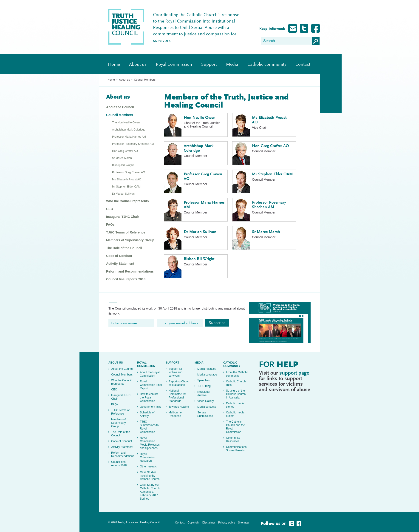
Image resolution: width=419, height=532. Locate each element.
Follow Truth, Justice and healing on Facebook (316, 28)
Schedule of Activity (147, 414)
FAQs (110, 225)
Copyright (193, 523)
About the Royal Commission (150, 374)
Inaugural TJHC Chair (123, 217)
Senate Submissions (205, 414)
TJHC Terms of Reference (126, 232)
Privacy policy (227, 523)
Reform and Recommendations (130, 271)
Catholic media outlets (235, 414)
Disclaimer (209, 523)
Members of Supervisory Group (130, 240)
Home (114, 65)
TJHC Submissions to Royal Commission (149, 427)
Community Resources (233, 440)
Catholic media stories (235, 405)
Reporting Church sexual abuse (179, 383)
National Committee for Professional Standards (177, 396)
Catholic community (267, 65)
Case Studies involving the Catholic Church (150, 476)
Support (209, 65)
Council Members (145, 80)
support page (294, 373)
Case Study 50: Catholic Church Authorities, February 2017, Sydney (150, 492)
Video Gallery (206, 401)
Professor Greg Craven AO (129, 172)
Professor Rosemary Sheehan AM (133, 144)
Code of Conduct (119, 256)
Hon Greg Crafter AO (125, 151)
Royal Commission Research (147, 457)
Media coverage (207, 375)
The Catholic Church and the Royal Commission (235, 427)
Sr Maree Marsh (122, 158)
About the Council (120, 107)
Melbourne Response (175, 414)
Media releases (207, 369)
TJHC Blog (204, 386)
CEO (110, 209)
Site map (243, 523)
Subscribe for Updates (293, 28)
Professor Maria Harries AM (129, 137)
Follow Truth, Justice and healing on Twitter (304, 28)
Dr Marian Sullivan (123, 194)
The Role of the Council (124, 248)
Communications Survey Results (236, 449)
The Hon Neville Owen (126, 122)
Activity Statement (120, 264)
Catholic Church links (236, 383)
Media (232, 65)
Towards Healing (179, 407)
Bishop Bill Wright (123, 165)
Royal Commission (174, 65)
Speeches (203, 380)
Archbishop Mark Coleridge (129, 130)
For (279, 365)
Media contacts (207, 407)
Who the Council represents (127, 201)
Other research (149, 467)
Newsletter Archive (204, 394)
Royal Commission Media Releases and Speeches (150, 443)
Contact (303, 65)
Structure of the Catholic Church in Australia (236, 394)
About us (138, 65)
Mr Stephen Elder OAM (126, 187)
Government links (151, 407)
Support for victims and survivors (176, 372)
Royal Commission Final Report (151, 385)
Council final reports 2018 (126, 279)
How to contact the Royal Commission (149, 398)
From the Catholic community (237, 374)
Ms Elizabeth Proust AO (127, 179)
